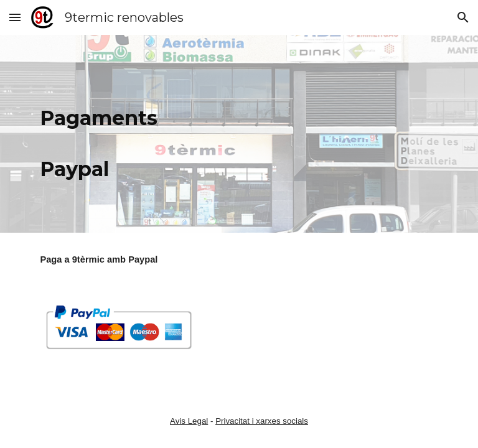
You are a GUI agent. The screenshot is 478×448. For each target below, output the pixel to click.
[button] (15, 17)
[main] (99, 134)
